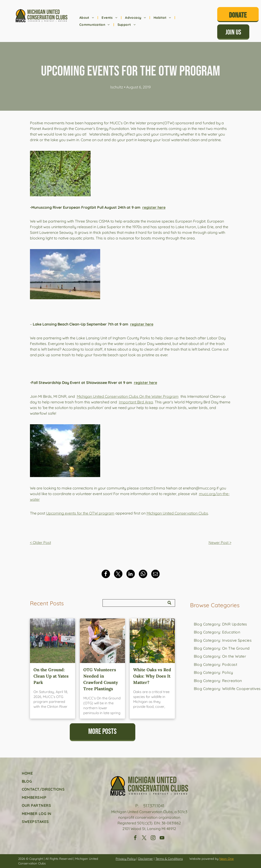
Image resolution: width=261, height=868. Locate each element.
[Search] (139, 603)
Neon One (226, 859)
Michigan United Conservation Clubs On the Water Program (128, 396)
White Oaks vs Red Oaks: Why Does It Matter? (152, 676)
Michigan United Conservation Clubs (177, 513)
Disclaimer (145, 859)
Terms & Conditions (169, 859)
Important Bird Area (136, 402)
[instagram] (153, 838)
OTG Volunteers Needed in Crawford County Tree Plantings (101, 679)
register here (154, 207)
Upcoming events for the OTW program (80, 513)
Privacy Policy (126, 859)
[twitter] (144, 838)
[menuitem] (87, 18)
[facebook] (135, 838)
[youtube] (162, 838)
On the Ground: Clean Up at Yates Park (51, 676)
